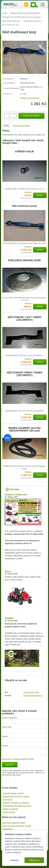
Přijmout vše (34, 860)
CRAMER (9, 618)
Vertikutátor (8, 799)
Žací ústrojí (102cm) (11, 21)
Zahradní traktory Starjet (13, 793)
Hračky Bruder (9, 812)
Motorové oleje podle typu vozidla (17, 826)
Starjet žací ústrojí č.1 (33, 21)
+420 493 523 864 (31, 692)
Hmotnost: (8, 94)
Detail (40, 195)
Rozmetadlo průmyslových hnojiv (17, 806)
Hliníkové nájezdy (10, 809)
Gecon (8, 571)
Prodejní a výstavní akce (16, 494)
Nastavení (15, 860)
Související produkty (21, 126)
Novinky (15, 489)
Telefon (5, 736)
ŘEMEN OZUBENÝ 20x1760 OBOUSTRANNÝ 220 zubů (24, 429)
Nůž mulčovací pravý (24, 206)
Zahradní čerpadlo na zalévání (16, 803)
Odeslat (10, 765)
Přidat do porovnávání (30, 98)
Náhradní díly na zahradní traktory (25, 13)
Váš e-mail (7, 727)
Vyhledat (26, 5)
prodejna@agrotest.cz (33, 695)
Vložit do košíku (31, 116)
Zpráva (5, 746)
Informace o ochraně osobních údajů (18, 759)
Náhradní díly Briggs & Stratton (16, 796)
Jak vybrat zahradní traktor (14, 823)
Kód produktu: (9, 83)
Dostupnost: (8, 79)
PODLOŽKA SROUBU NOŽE (25, 260)
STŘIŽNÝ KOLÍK (25, 152)
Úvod (5, 13)
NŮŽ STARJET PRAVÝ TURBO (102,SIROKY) (25, 374)
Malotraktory (8, 829)
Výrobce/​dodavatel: (12, 88)
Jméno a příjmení (10, 718)
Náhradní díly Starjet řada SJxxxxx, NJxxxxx (22, 17)
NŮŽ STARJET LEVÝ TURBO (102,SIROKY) (24, 319)
